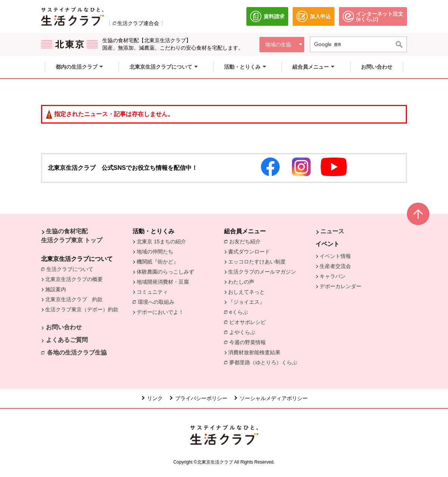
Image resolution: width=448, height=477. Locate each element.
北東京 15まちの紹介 (161, 241)
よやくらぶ (244, 332)
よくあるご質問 (67, 340)
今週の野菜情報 (249, 342)
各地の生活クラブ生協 (77, 353)
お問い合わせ (64, 327)
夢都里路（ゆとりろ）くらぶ (263, 362)
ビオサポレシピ (249, 322)
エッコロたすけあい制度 (257, 262)
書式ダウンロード (249, 252)
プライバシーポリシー (201, 398)
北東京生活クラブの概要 (74, 279)
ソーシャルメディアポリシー (274, 398)
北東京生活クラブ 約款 (74, 299)
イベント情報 (335, 256)
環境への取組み (158, 303)
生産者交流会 (335, 266)
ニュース (332, 231)
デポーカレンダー (340, 286)
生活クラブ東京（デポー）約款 (82, 309)
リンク (155, 398)
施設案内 (56, 289)
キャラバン (333, 276)
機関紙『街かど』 (158, 262)
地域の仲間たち (155, 252)
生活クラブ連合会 (138, 23)
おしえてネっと (246, 292)
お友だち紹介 (247, 241)
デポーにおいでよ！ (160, 312)
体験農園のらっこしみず (165, 272)
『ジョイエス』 (246, 302)
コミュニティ (152, 292)
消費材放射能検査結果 (256, 352)
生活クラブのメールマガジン (262, 272)
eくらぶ (239, 312)
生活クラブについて (72, 269)
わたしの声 (241, 282)
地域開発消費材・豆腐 (163, 282)
